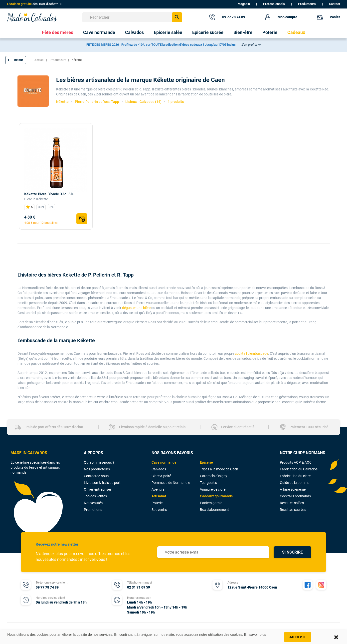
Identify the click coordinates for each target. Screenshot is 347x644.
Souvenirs (159, 510)
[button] (16, 60)
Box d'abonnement (214, 510)
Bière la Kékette (36, 199)
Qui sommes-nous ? (99, 462)
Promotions (93, 510)
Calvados (159, 469)
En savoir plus (255, 635)
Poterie (157, 503)
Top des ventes (95, 496)
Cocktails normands (295, 496)
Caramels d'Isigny (214, 476)
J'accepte (298, 637)
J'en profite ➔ (251, 45)
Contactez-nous (96, 476)
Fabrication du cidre (295, 476)
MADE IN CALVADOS (29, 453)
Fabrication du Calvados (299, 469)
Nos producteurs (97, 469)
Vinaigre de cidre (213, 489)
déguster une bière (136, 308)
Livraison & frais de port (102, 483)
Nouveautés (93, 503)
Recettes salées (292, 503)
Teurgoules (208, 483)
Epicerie (206, 462)
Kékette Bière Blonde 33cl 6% (49, 194)
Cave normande (164, 462)
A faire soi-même (293, 489)
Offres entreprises (98, 489)
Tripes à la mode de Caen (219, 469)
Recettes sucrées (293, 510)
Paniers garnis (211, 503)
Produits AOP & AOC (296, 462)
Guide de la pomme (295, 483)
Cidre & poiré (161, 476)
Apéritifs (158, 489)
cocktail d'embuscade (252, 353)
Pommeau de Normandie (171, 483)
